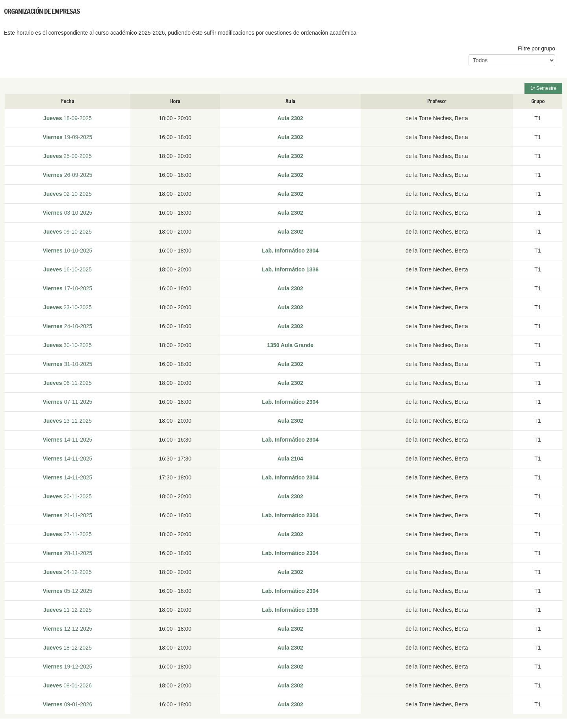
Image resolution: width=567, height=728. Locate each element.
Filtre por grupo (536, 48)
